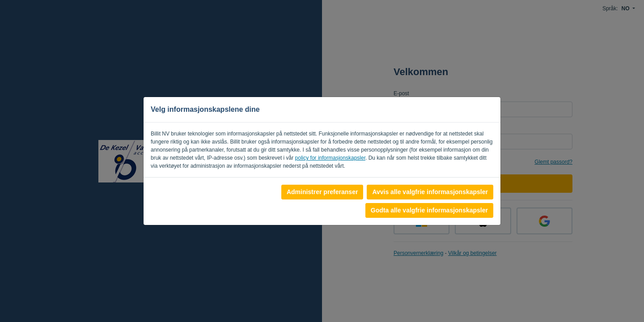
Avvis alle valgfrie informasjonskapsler (430, 192)
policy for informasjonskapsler (330, 158)
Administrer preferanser (322, 192)
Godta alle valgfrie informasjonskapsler (429, 210)
